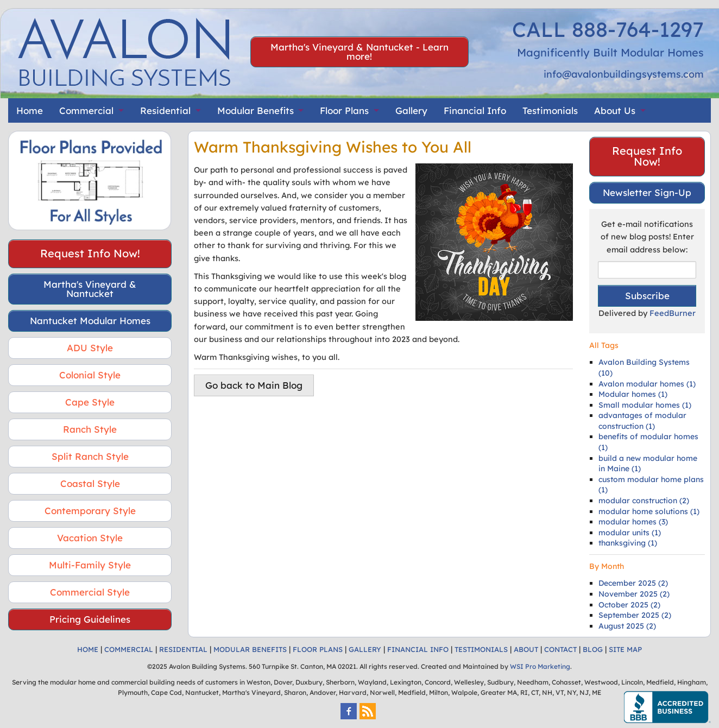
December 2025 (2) (633, 583)
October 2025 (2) (629, 605)
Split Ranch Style (90, 456)
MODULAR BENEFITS (250, 649)
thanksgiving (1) (628, 543)
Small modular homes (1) (645, 405)
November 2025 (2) (634, 594)
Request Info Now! (90, 253)
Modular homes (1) (633, 394)
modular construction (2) (644, 501)
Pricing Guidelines (90, 619)
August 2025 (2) (627, 626)
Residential (165, 110)
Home (30, 110)
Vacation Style (90, 538)
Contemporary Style (90, 511)
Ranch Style (90, 429)
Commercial (86, 110)
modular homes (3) (633, 522)
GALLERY (365, 649)
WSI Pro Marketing (540, 666)
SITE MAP (625, 649)
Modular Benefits (256, 110)
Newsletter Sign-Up (647, 192)
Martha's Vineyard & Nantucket (90, 289)
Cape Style (90, 402)
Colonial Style (90, 375)
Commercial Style (90, 592)
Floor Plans (344, 110)
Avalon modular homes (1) (647, 384)
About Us (615, 110)
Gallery (411, 110)
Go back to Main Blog (254, 385)
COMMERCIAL (129, 649)
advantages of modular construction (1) (642, 421)
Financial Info (475, 110)
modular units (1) (630, 533)
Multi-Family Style (90, 565)
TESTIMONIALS (481, 649)
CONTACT (560, 649)
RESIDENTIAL (183, 649)
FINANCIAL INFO (418, 649)
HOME (88, 649)
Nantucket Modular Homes (90, 321)
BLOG (593, 649)
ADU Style (90, 348)
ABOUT (526, 649)
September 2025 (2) (635, 615)
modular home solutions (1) (649, 511)
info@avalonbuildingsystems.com (624, 74)
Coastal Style (90, 483)
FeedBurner (673, 313)
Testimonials (550, 110)
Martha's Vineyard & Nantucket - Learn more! (359, 52)
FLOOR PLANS (318, 649)
